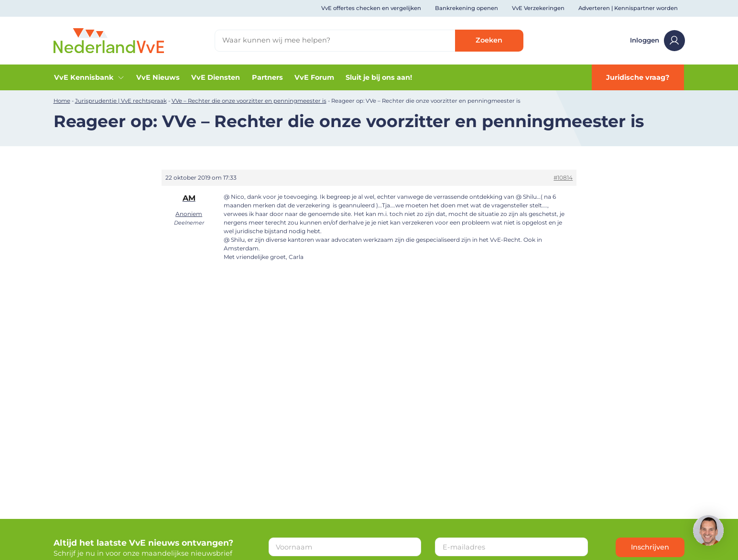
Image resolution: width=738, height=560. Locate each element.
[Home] (109, 40)
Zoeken (489, 40)
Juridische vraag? (638, 77)
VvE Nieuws (158, 77)
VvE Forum (314, 77)
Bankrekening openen (467, 8)
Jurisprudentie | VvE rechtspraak (121, 101)
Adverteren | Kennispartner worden (628, 8)
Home (62, 101)
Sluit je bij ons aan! (379, 77)
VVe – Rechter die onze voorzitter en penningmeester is (249, 101)
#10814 (563, 178)
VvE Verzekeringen (538, 8)
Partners (267, 77)
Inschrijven (650, 547)
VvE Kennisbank (90, 77)
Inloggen (657, 40)
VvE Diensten (216, 77)
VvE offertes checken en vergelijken (371, 8)
